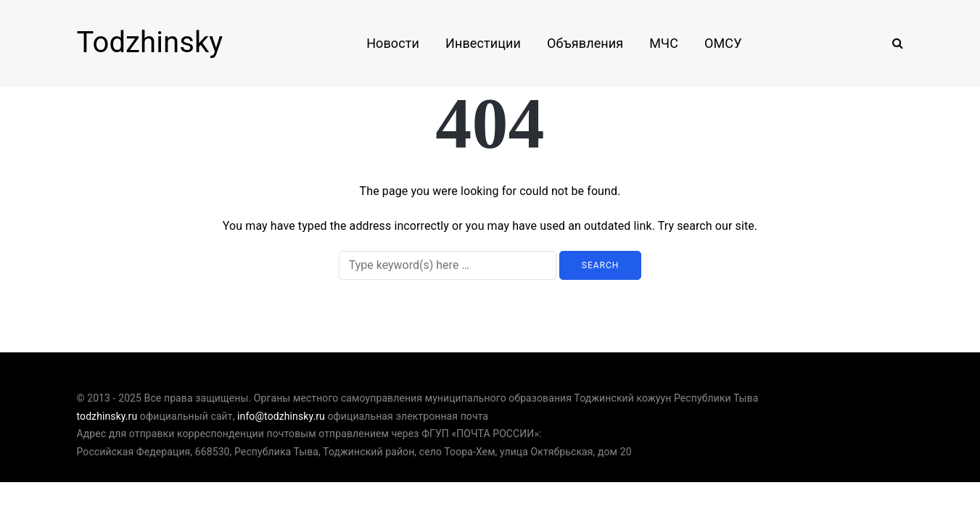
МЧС (664, 43)
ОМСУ (723, 43)
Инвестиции (483, 43)
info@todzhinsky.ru (281, 416)
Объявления (585, 43)
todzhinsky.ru (107, 416)
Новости (393, 43)
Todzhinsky (150, 42)
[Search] (448, 265)
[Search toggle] (892, 43)
